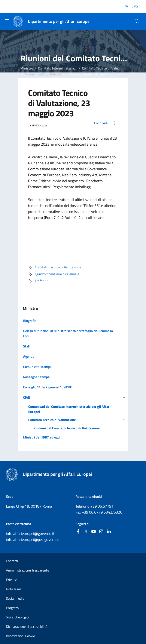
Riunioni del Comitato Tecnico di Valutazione (58, 74)
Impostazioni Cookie (20, 636)
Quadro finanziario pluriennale (54, 274)
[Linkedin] (109, 532)
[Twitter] (86, 532)
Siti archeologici (18, 617)
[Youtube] (94, 532)
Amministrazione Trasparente (28, 570)
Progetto (12, 608)
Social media (15, 598)
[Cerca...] (137, 21)
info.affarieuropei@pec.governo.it (33, 539)
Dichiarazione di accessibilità (27, 627)
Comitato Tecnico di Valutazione (105, 68)
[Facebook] (78, 532)
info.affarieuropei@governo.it (30, 533)
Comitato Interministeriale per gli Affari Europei (73, 68)
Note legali (14, 589)
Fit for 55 (38, 281)
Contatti (12, 561)
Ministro (27, 68)
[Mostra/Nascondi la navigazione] (7, 21)
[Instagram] (101, 532)
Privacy (11, 580)
